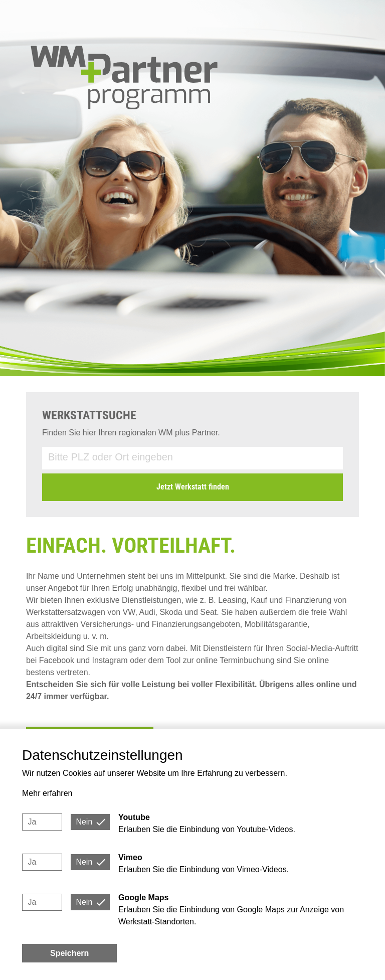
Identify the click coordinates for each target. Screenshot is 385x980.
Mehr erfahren (47, 793)
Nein (84, 822)
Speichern (69, 953)
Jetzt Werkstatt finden (193, 487)
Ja (32, 822)
